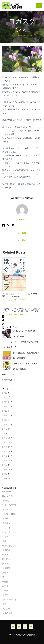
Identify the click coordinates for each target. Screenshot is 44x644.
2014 (5, 447)
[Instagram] (25, 627)
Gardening (7, 492)
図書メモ (6, 564)
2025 (5, 397)
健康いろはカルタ (10, 546)
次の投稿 (22, 240)
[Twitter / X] (8, 225)
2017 (5, 433)
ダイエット (7, 523)
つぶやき (6, 528)
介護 (4, 541)
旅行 (4, 577)
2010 (5, 465)
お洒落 (5, 518)
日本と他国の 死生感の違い (26, 353)
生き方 (5, 595)
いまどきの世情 (9, 505)
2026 (5, 393)
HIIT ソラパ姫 (8, 374)
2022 (5, 411)
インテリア (7, 510)
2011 (5, 460)
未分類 (5, 582)
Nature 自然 (8, 496)
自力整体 (6, 609)
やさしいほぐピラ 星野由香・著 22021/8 (21, 295)
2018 (5, 429)
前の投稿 (22, 233)
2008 (5, 474)
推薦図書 (6, 568)
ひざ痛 (5, 536)
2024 (5, 402)
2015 (5, 442)
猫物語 (5, 591)
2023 (5, 406)
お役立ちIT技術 (9, 514)
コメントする (7, 300)
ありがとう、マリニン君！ (25, 331)
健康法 (5, 555)
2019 (5, 424)
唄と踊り (6, 559)
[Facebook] (3, 316)
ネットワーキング (10, 532)
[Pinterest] (3, 324)
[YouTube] (31, 627)
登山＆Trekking (9, 600)
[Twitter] (3, 320)
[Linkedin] (3, 328)
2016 (5, 438)
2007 (5, 478)
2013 (5, 451)
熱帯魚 (5, 586)
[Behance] (13, 225)
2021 (5, 415)
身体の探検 (7, 613)
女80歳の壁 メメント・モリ (26, 364)
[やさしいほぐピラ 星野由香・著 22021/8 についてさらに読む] (14, 274)
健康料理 (6, 550)
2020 (5, 420)
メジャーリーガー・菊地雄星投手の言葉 (20, 342)
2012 (5, 456)
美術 (4, 604)
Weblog (6, 500)
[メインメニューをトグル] (39, 6)
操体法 (30, 36)
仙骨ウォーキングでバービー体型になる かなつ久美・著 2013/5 (21, 310)
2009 (5, 469)
